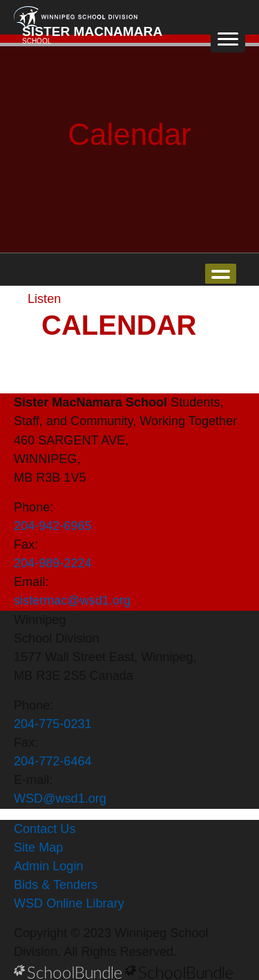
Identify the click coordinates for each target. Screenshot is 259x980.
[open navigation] (228, 39)
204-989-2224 (53, 563)
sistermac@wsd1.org (72, 600)
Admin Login (49, 866)
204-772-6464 (53, 761)
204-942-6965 (53, 526)
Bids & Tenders (56, 885)
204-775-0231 (53, 724)
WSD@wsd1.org (60, 798)
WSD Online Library (69, 903)
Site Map (38, 847)
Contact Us (45, 829)
